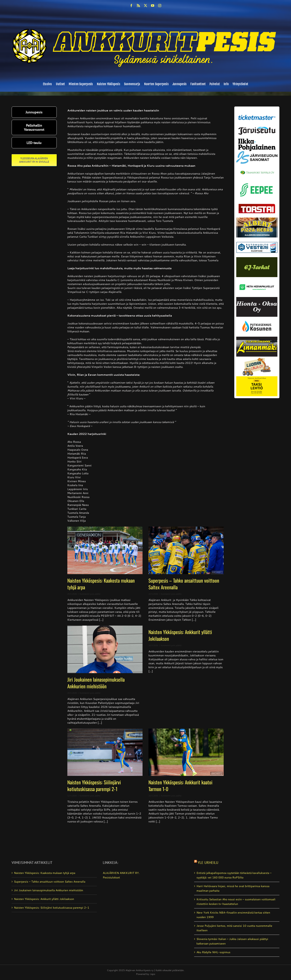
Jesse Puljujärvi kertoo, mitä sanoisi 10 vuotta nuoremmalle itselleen (234, 928)
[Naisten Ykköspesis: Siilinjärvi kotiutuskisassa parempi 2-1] (105, 752)
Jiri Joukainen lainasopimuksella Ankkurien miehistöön (96, 683)
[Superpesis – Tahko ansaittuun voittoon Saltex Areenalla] (186, 550)
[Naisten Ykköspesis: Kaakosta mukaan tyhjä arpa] (105, 550)
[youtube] (153, 6)
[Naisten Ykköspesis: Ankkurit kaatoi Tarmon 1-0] (186, 752)
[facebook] (131, 6)
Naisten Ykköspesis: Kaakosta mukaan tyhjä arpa (101, 584)
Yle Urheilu (208, 863)
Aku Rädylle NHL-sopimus (213, 952)
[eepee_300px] (257, 182)
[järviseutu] (257, 128)
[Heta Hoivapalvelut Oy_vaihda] (257, 278)
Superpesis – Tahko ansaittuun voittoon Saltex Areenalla (184, 584)
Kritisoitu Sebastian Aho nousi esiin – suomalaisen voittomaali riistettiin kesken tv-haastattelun (236, 902)
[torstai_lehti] (257, 205)
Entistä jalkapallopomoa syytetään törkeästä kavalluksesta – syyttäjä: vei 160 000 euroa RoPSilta (234, 875)
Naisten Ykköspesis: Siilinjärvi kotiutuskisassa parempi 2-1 (94, 785)
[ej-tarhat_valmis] (257, 259)
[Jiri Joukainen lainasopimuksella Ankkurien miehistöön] (105, 649)
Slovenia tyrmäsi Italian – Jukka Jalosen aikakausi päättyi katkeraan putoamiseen (232, 941)
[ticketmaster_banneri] (257, 114)
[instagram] (160, 6)
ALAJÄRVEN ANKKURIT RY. (121, 873)
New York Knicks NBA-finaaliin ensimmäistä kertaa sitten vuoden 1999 (233, 915)
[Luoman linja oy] (257, 358)
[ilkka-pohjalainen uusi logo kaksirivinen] (257, 140)
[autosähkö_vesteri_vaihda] (257, 239)
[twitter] (145, 6)
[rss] (138, 6)
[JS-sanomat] (257, 152)
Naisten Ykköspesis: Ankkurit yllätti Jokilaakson (180, 635)
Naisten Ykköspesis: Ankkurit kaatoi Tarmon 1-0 (180, 785)
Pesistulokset (111, 877)
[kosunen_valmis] (257, 318)
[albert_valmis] (257, 219)
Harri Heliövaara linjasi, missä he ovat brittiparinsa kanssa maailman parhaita (233, 888)
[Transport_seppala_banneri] (257, 169)
